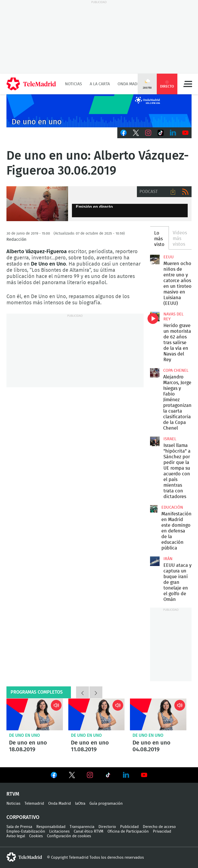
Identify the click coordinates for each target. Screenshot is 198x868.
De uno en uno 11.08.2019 (97, 714)
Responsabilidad (51, 827)
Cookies (36, 836)
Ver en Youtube (144, 775)
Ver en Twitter (72, 776)
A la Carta (100, 84)
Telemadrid (34, 804)
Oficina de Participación (128, 831)
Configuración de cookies (69, 836)
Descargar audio (173, 192)
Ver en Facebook (54, 776)
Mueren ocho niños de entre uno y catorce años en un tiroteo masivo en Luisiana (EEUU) (155, 259)
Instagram (148, 133)
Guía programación (106, 804)
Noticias (73, 84)
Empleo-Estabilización (26, 831)
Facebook (123, 133)
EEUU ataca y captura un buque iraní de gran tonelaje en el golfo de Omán (155, 561)
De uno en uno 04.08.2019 (158, 714)
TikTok (161, 133)
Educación (172, 507)
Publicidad (129, 827)
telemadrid (24, 857)
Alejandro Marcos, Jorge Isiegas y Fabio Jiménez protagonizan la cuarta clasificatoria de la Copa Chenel (155, 373)
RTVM (13, 794)
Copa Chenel (176, 370)
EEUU (169, 257)
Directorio (107, 827)
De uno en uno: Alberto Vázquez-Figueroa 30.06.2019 (37, 204)
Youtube (185, 133)
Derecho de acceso (159, 827)
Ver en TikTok (108, 776)
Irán (168, 559)
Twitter (136, 133)
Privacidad (162, 831)
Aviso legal (16, 836)
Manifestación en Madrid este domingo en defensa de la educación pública (154, 509)
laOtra (80, 804)
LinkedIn (173, 133)
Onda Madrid (131, 84)
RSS (185, 192)
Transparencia (82, 827)
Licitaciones (59, 831)
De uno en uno (24, 735)
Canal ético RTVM (89, 831)
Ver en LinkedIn (126, 775)
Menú (188, 84)
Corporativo (23, 817)
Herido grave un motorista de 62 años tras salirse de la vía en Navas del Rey (155, 316)
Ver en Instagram (90, 775)
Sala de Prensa (19, 827)
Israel (170, 439)
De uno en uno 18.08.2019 (35, 714)
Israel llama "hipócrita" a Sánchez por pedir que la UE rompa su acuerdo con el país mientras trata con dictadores (155, 441)
